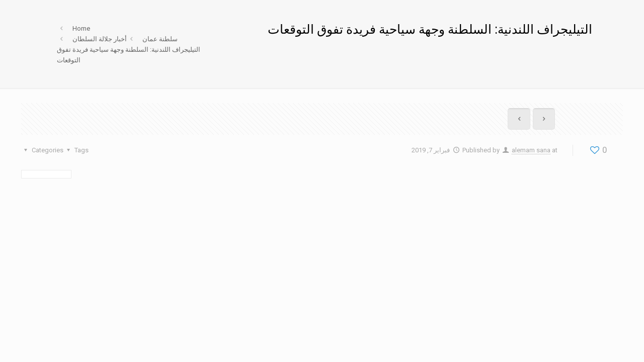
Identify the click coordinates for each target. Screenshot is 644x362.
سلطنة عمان (160, 39)
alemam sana (531, 150)
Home (81, 28)
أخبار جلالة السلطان (100, 39)
